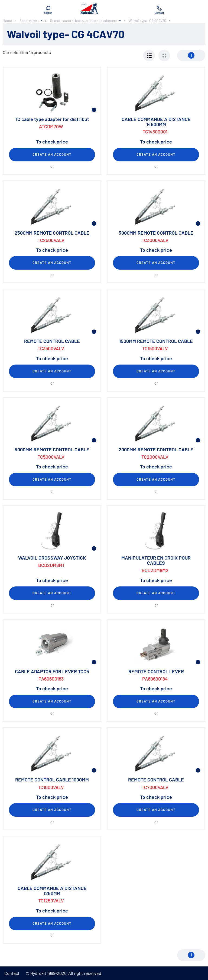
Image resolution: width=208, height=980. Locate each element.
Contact (12, 973)
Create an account (52, 154)
